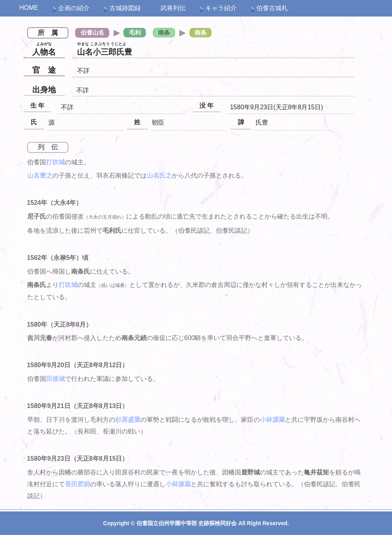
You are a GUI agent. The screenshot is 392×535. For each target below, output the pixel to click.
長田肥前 (77, 484)
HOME (29, 8)
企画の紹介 (74, 8)
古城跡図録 (125, 8)
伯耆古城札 (272, 8)
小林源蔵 (272, 420)
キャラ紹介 (221, 8)
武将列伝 (173, 8)
